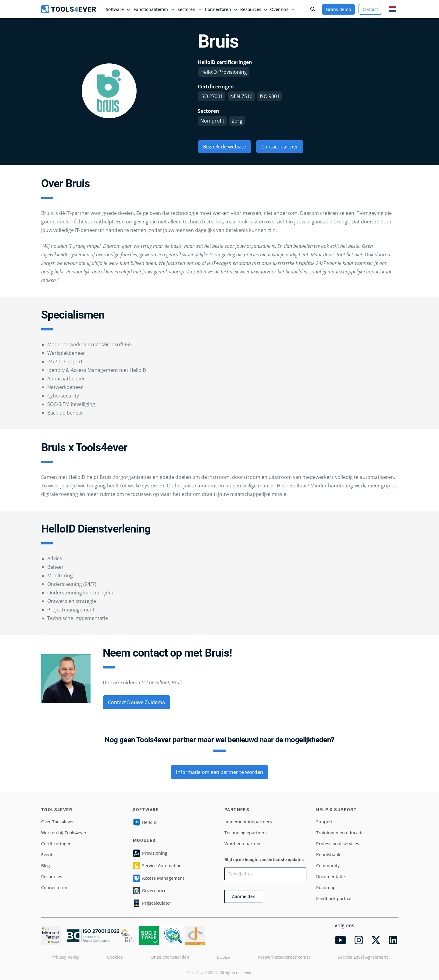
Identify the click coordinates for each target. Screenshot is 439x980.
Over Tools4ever (58, 822)
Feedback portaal (334, 898)
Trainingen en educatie (340, 833)
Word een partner (243, 844)
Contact (370, 9)
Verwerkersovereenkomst (284, 957)
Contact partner (280, 147)
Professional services (338, 844)
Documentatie (330, 877)
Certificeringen (56, 844)
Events (48, 855)
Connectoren (54, 887)
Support (324, 822)
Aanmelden (244, 896)
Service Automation (157, 866)
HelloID (145, 822)
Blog (46, 866)
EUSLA (223, 957)
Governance (150, 891)
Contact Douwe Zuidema (136, 702)
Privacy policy (65, 957)
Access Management (159, 878)
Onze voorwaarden (170, 957)
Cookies (115, 957)
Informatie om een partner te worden (220, 772)
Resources (52, 877)
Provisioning (150, 853)
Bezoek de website (225, 147)
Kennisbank (328, 855)
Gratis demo (338, 9)
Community (328, 866)
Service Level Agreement (363, 957)
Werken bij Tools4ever (64, 833)
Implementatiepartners (248, 822)
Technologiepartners (246, 833)
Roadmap (326, 887)
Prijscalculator (152, 903)
